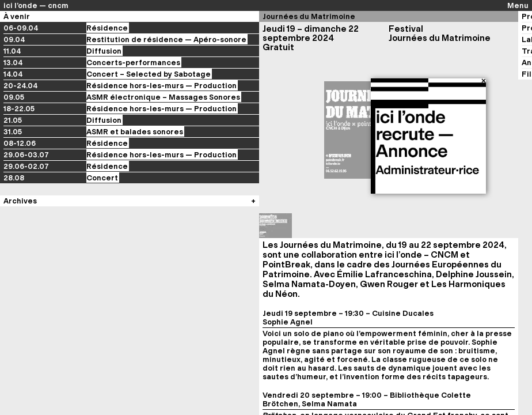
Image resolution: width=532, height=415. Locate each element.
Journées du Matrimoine (309, 16)
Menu (518, 5)
